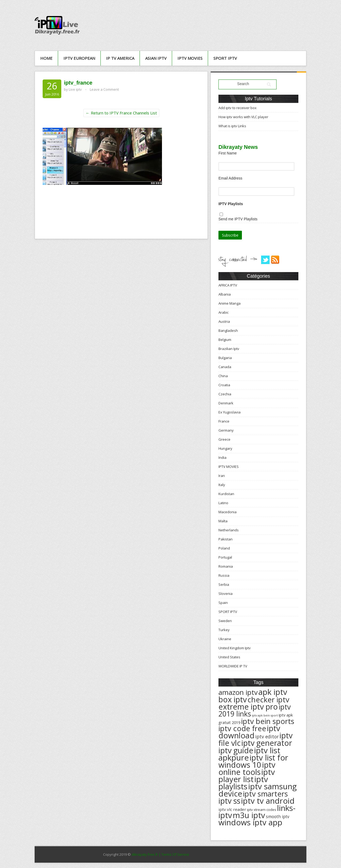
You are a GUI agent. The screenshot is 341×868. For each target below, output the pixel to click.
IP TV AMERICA (120, 58)
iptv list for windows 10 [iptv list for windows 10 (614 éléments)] (253, 761)
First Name (228, 153)
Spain (223, 603)
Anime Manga (230, 303)
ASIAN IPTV (156, 58)
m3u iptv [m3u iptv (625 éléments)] (249, 815)
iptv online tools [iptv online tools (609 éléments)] (247, 768)
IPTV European (79, 58)
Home (46, 58)
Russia (224, 575)
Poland (224, 548)
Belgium (225, 340)
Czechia (225, 394)
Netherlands (229, 530)
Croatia (224, 385)
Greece (224, 439)
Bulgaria (225, 358)
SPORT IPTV (225, 58)
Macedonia (228, 512)
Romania (226, 566)
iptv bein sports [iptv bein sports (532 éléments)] (268, 721)
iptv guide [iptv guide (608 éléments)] (236, 750)
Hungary (225, 448)
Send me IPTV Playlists (238, 219)
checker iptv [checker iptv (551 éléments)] (268, 699)
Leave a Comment (104, 89)
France (224, 421)
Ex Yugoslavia (230, 412)
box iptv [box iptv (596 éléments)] (233, 699)
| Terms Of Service (174, 854)
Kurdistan (226, 494)
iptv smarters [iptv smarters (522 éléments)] (265, 794)
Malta (223, 521)
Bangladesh (228, 331)
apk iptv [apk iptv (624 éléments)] (273, 692)
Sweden (225, 621)
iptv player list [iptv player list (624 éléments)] (247, 776)
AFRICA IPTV (228, 285)
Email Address (230, 178)
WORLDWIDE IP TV (233, 666)
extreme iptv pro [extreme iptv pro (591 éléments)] (248, 707)
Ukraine (225, 639)
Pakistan (226, 539)
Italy (222, 485)
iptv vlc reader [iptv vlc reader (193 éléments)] (232, 809)
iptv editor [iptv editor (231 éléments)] (267, 736)
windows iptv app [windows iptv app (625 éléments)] (250, 822)
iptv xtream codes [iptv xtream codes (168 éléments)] (262, 810)
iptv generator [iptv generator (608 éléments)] (267, 743)
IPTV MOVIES (190, 58)
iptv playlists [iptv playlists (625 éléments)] (243, 783)
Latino (223, 503)
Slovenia (226, 594)
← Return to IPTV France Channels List (121, 113)
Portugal (225, 557)
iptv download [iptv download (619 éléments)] (249, 732)
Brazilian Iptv (229, 349)
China (223, 376)
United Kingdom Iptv (235, 648)
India (222, 457)
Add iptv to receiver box (238, 108)
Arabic (224, 312)
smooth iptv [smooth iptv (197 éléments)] (278, 817)
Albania (225, 294)
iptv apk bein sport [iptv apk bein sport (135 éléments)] (265, 715)
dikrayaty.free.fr (145, 854)
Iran (222, 476)
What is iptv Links (232, 126)
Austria (224, 321)
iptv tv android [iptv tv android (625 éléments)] (268, 801)
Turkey (224, 630)
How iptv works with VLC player (243, 117)
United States (229, 657)
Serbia (224, 584)
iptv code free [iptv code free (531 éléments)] (242, 728)
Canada (225, 367)
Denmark (226, 403)
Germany (226, 430)
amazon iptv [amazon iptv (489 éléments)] (238, 692)
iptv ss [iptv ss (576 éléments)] (229, 801)
